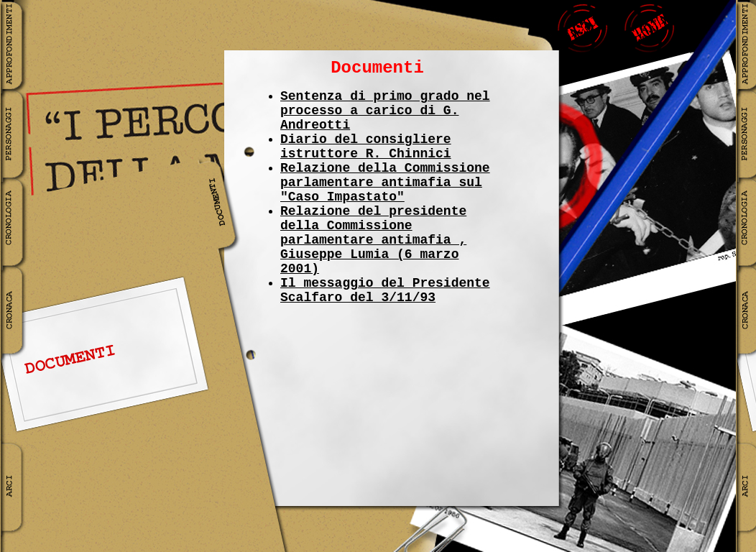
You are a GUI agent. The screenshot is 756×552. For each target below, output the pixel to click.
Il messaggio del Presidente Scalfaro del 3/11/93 (385, 290)
